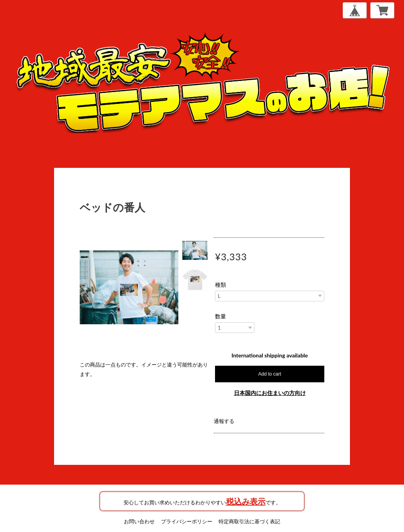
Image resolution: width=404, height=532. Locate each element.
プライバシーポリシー (187, 521)
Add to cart (269, 374)
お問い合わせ (139, 521)
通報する (224, 421)
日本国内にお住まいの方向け (270, 393)
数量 (221, 316)
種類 (221, 285)
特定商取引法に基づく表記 (249, 521)
